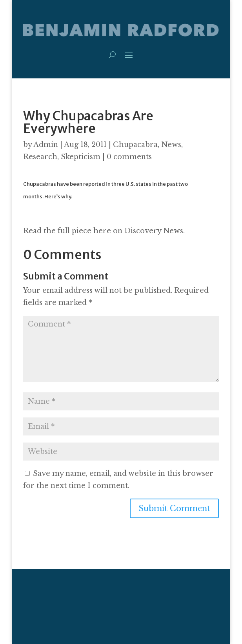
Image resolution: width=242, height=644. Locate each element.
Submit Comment (174, 508)
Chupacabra (135, 145)
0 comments (129, 157)
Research (40, 157)
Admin (46, 145)
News (171, 145)
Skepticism (81, 157)
